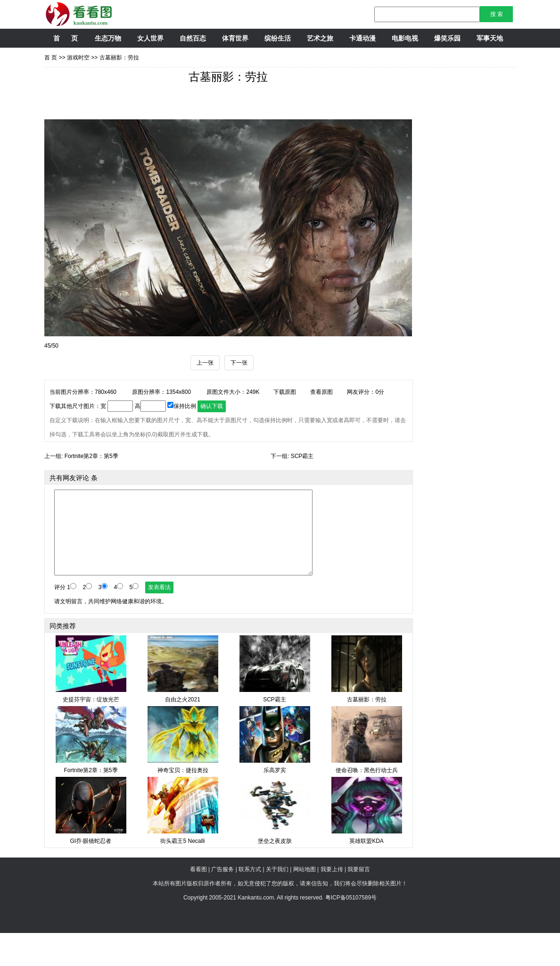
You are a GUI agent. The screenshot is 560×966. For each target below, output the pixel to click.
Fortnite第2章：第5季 (91, 489)
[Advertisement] (216, 122)
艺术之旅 (320, 38)
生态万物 (108, 38)
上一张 (205, 396)
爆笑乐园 (447, 38)
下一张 (239, 396)
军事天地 (490, 38)
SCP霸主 (302, 489)
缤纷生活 (278, 38)
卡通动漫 (362, 38)
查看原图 (321, 425)
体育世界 (235, 38)
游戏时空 (78, 58)
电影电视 (405, 38)
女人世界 (150, 38)
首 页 (65, 38)
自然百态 (193, 38)
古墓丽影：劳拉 (119, 58)
